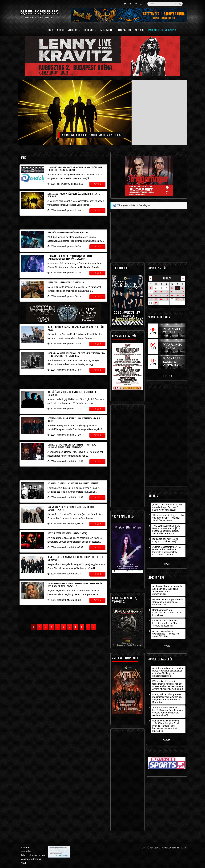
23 (156, 299)
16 (156, 295)
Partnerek (26, 848)
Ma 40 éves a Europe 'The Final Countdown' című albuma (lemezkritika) (168, 602)
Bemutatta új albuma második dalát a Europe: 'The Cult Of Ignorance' (75, 558)
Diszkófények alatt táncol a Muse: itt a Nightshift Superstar (72, 393)
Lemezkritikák (125, 30)
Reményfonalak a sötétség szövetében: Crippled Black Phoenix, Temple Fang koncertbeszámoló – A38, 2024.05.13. (166, 726)
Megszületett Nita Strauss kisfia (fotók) (67, 533)
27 (177, 299)
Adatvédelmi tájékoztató (33, 855)
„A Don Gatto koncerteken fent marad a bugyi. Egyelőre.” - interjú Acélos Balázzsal (167, 507)
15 (151, 295)
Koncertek (90, 30)
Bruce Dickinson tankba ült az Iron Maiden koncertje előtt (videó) (76, 328)
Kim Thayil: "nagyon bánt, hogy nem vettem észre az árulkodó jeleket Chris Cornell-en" (72, 446)
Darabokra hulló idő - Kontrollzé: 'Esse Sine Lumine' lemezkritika (167, 613)
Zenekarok (74, 30)
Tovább (167, 564)
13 (177, 292)
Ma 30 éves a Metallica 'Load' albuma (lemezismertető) (73, 483)
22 (151, 299)
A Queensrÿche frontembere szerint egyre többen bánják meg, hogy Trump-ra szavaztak (75, 585)
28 (183, 299)
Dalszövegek (107, 30)
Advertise (140, 30)
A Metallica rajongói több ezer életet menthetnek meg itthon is (74, 195)
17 (161, 295)
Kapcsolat (26, 851)
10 (161, 292)
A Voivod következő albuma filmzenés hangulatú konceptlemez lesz (71, 508)
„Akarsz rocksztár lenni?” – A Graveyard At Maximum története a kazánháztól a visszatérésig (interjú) (167, 551)
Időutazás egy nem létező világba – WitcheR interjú (165, 540)
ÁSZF (24, 863)
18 (167, 295)
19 (172, 295)
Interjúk (61, 30)
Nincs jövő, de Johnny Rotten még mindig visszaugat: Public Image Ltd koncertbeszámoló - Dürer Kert (167, 698)
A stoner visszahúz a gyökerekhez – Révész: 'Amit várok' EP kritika (167, 634)
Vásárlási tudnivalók (31, 859)
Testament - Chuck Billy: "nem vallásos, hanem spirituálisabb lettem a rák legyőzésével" (70, 257)
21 (183, 295)
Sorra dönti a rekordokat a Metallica (66, 282)
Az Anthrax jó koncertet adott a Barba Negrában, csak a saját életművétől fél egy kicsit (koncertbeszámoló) (168, 672)
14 (183, 292)
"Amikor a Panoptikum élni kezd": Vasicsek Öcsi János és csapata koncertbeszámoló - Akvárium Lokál (167, 711)
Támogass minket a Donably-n (162, 30)
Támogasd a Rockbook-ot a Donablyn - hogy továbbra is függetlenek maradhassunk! (75, 169)
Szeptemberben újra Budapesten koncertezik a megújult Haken (75, 420)
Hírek (50, 30)
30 (156, 303)
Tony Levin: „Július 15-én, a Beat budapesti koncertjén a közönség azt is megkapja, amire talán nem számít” (166, 530)
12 (172, 292)
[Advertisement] (63, 222)
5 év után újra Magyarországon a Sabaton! (68, 232)
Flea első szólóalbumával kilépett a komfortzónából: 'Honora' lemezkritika (165, 623)
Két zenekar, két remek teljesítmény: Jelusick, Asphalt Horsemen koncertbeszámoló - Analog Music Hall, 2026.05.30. (168, 685)
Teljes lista (167, 376)
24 (161, 299)
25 (167, 299)
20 (177, 295)
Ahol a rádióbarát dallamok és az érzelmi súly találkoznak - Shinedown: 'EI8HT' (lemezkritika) (76, 355)
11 (167, 292)
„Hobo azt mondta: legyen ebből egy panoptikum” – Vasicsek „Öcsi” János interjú (168, 518)
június (167, 278)
